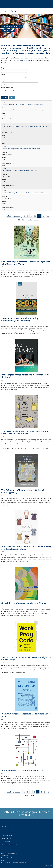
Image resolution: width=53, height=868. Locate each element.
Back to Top (48, 866)
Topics (4, 81)
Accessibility (5, 856)
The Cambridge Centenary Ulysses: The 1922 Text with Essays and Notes (25, 126)
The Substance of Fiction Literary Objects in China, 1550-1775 (22, 171)
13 (48, 216)
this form (10, 53)
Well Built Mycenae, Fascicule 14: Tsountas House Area (26, 715)
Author (4, 74)
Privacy (4, 860)
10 (36, 216)
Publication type (7, 87)
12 (44, 216)
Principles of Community (9, 845)
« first (10, 216)
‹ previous (17, 216)
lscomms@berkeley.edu (37, 53)
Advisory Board (6, 838)
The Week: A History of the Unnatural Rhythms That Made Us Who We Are (26, 193)
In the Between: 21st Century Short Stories (22, 770)
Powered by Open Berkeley (9, 853)
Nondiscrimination (7, 858)
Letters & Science (10, 11)
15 (24, 220)
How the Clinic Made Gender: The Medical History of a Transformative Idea (26, 548)
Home (4, 830)
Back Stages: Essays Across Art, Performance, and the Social (21, 149)
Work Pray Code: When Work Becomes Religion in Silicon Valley (26, 658)
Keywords (5, 68)
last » (36, 220)
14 (19, 220)
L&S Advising (6, 842)
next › (30, 220)
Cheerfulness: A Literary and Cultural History (24, 603)
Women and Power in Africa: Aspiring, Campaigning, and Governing (23, 104)
